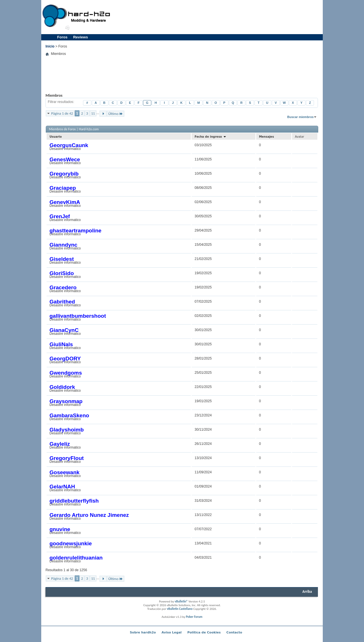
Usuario (56, 137)
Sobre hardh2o (143, 632)
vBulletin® (181, 601)
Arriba (307, 592)
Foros (62, 37)
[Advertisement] (218, 17)
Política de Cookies (204, 632)
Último (116, 114)
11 (93, 113)
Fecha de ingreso (210, 137)
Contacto (234, 632)
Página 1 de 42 (62, 113)
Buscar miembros (300, 117)
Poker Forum (194, 617)
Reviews (80, 37)
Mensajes (267, 137)
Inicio (50, 46)
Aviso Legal (172, 632)
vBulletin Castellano (180, 609)
